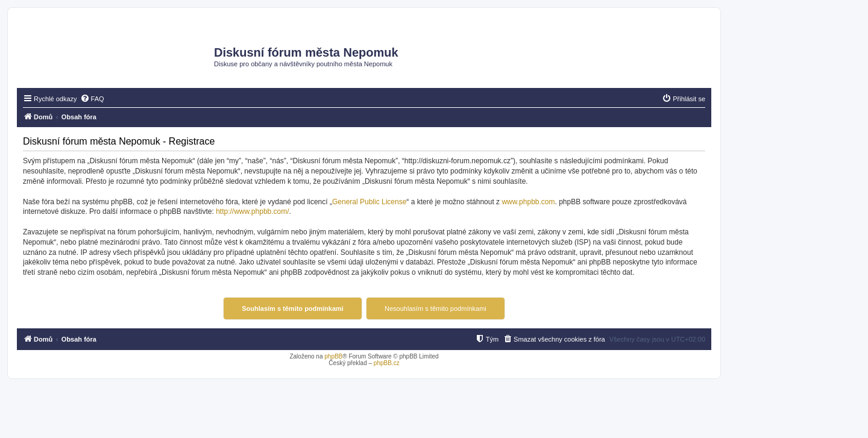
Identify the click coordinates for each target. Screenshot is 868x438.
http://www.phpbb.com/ (252, 211)
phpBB (333, 356)
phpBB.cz (387, 363)
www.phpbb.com (528, 202)
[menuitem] (92, 99)
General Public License (369, 202)
